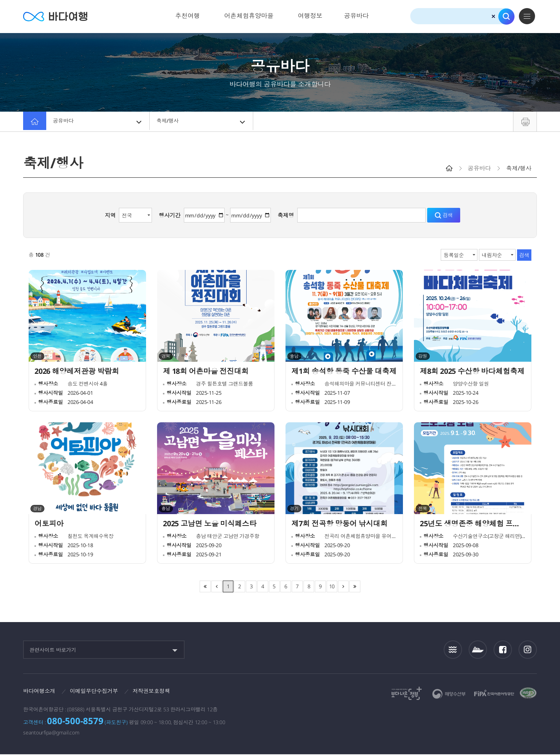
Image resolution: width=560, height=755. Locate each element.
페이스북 (503, 650)
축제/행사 (202, 122)
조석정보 (453, 650)
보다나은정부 (407, 693)
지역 (110, 215)
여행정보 (310, 16)
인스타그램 (528, 650)
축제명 (286, 215)
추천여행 (188, 16)
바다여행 (58, 16)
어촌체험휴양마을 (249, 16)
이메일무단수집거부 (99, 691)
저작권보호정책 (159, 691)
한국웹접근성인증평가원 (528, 693)
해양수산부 (449, 694)
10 (332, 586)
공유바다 (356, 16)
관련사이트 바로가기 (53, 650)
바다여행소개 (41, 691)
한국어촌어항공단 (494, 693)
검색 (506, 17)
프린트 (525, 122)
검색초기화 (493, 16)
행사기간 (170, 215)
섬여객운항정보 (478, 650)
